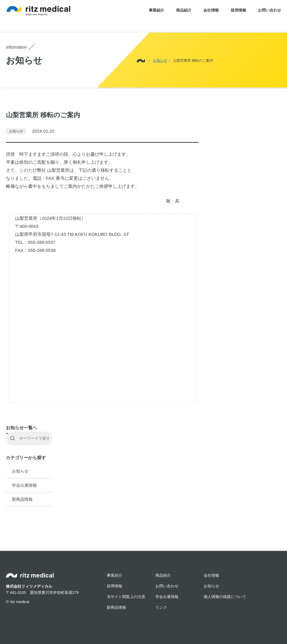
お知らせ (20, 471)
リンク (161, 607)
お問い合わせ (270, 10)
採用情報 (238, 10)
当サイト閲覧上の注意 (126, 597)
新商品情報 (22, 499)
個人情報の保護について (225, 597)
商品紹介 (184, 10)
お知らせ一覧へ (21, 428)
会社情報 (211, 10)
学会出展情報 (24, 485)
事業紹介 (157, 10)
